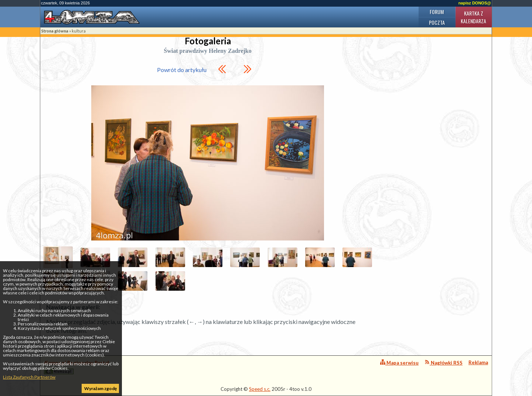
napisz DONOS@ (475, 3)
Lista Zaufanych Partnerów (29, 377)
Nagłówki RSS (444, 363)
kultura (79, 31)
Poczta (437, 22)
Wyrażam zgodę (100, 388)
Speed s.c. (260, 389)
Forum (437, 12)
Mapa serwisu (399, 363)
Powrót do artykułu (182, 70)
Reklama (478, 362)
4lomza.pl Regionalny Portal (76, 367)
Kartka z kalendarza (473, 17)
